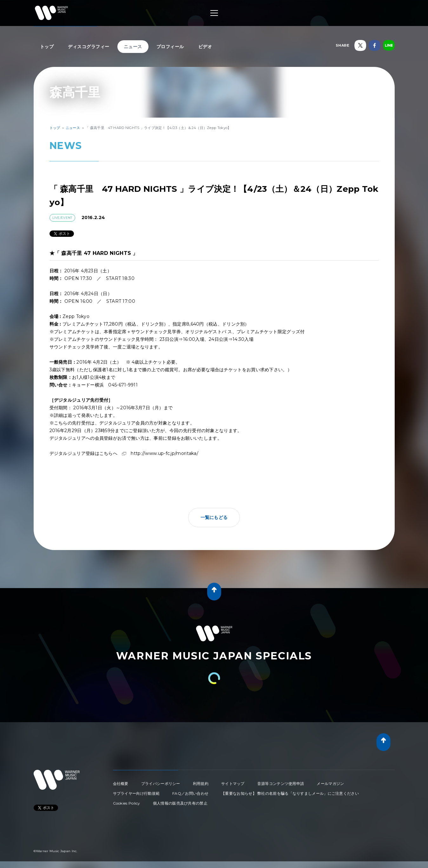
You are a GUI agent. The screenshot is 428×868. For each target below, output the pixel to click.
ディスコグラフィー (89, 47)
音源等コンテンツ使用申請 (281, 784)
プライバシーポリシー (161, 784)
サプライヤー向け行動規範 (136, 793)
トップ (47, 47)
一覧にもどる (214, 517)
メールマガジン (330, 784)
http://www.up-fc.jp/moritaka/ (165, 453)
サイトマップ (233, 784)
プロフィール (170, 47)
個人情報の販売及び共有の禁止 (180, 803)
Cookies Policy (127, 803)
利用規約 (201, 784)
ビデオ (205, 47)
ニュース (133, 47)
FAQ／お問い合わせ (190, 793)
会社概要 (121, 784)
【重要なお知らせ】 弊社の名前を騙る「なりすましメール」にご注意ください (290, 793)
